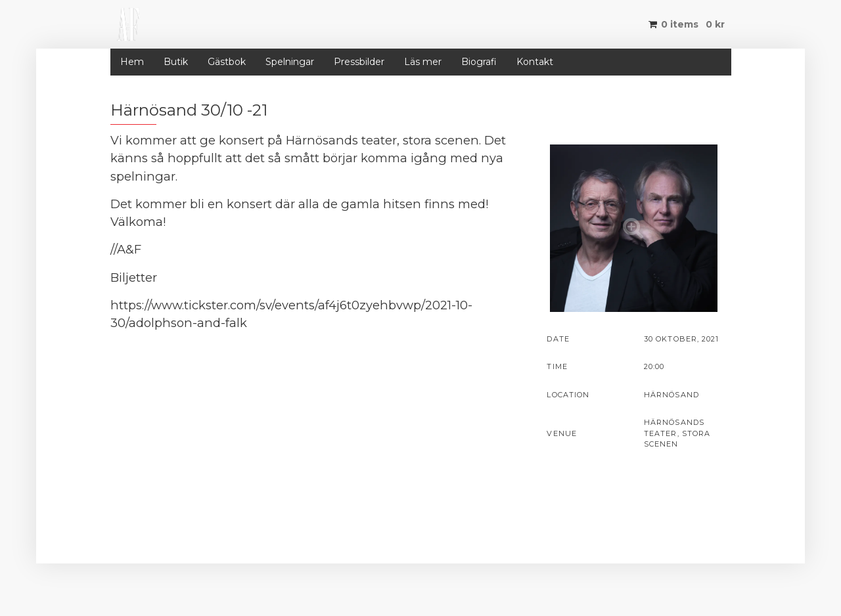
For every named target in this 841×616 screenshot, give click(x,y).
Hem (132, 62)
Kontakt (535, 62)
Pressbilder (359, 62)
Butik (176, 62)
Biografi (479, 62)
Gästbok (227, 62)
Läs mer (423, 62)
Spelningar (290, 62)
